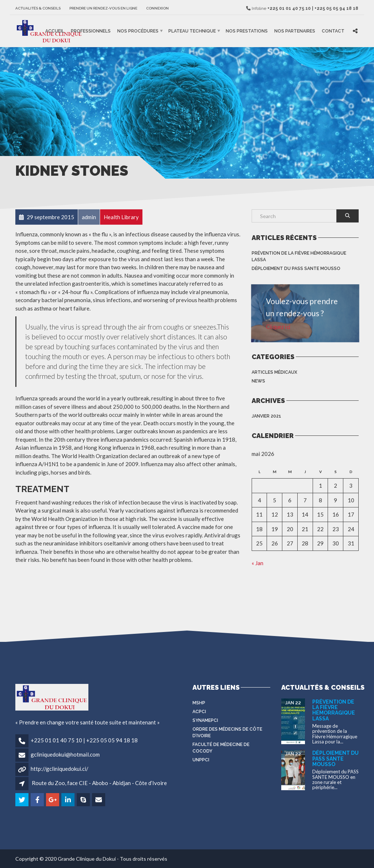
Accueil (55, 31)
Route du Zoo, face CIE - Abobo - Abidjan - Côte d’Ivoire (99, 783)
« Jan (257, 563)
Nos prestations (247, 31)
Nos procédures (138, 31)
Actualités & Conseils (38, 8)
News (258, 381)
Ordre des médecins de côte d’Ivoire (227, 732)
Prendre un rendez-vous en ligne (103, 8)
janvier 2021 (266, 416)
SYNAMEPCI (205, 720)
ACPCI (199, 712)
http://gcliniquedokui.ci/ (60, 769)
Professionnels (91, 31)
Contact (333, 31)
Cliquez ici (279, 326)
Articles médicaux (274, 372)
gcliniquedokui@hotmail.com (65, 754)
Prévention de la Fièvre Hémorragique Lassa (299, 256)
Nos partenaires (295, 31)
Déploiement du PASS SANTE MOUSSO (296, 269)
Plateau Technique (192, 31)
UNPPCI (201, 760)
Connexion (157, 8)
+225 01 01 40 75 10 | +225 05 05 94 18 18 (84, 740)
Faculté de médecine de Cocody (221, 748)
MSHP (199, 703)
